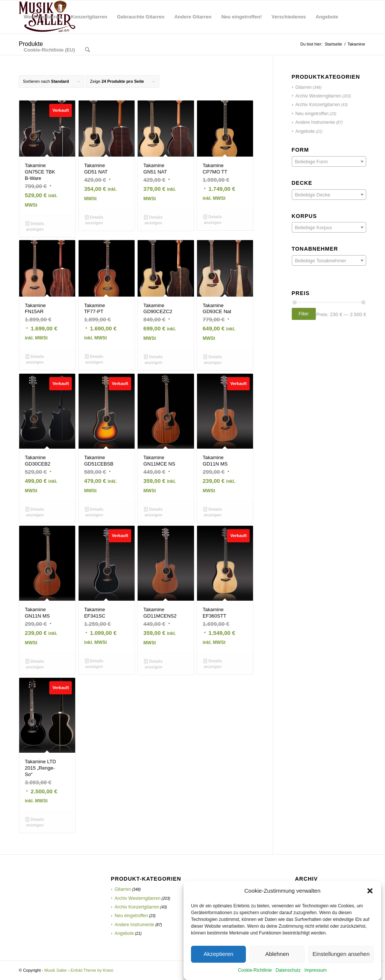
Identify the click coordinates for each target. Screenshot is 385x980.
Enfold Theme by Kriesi (92, 970)
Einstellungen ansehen (341, 966)
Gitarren (304, 87)
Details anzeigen (35, 226)
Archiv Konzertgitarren (318, 105)
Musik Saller (56, 970)
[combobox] (329, 161)
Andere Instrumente (315, 122)
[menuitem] (42, 17)
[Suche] (87, 50)
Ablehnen (277, 966)
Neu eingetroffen (312, 114)
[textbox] (329, 162)
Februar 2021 (310, 889)
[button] (370, 903)
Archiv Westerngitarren (318, 96)
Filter (304, 314)
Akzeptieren (218, 966)
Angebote (305, 131)
